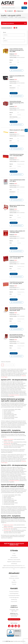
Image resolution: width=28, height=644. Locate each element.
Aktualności (14, 582)
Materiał (5, 32)
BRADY (16, 54)
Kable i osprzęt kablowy (20, 17)
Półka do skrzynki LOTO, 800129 (17, 130)
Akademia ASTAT (14, 576)
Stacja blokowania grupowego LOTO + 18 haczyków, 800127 (17, 155)
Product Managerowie (14, 597)
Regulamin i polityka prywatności (14, 562)
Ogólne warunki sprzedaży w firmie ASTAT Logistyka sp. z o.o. (14, 568)
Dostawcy (14, 556)
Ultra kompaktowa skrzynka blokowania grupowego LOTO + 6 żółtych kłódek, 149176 (17, 309)
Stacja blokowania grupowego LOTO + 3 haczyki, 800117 (17, 257)
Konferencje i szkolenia (14, 578)
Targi (14, 580)
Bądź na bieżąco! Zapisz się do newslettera (14, 544)
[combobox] (14, 35)
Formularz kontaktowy (14, 591)
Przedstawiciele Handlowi (14, 595)
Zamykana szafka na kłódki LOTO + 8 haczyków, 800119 (17, 232)
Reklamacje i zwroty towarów (14, 560)
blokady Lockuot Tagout (9, 442)
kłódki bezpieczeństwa (8, 439)
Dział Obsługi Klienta (14, 593)
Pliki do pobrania (14, 558)
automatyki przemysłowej (14, 395)
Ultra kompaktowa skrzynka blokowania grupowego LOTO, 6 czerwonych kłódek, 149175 (17, 336)
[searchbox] (14, 35)
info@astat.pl (14, 607)
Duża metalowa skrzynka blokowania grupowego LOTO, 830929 (17, 103)
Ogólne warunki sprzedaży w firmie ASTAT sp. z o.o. (14, 566)
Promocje (14, 584)
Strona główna (4, 17)
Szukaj (24, 8)
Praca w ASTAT (14, 601)
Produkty (11, 17)
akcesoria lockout (7, 445)
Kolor (4, 38)
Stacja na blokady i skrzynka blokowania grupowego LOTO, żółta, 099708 (17, 50)
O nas (14, 554)
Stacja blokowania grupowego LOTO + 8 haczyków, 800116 (17, 283)
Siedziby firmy (14, 599)
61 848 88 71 (14, 606)
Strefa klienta (14, 564)
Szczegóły (14, 68)
